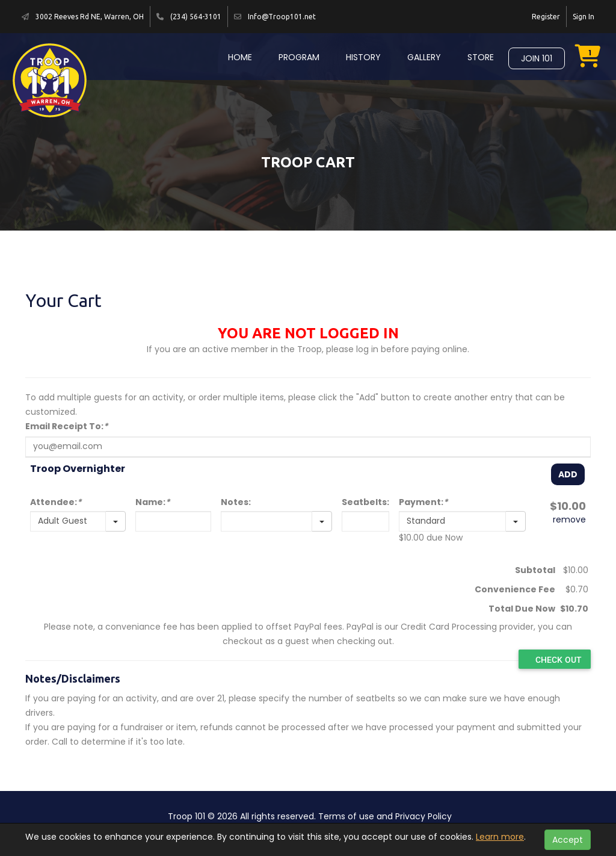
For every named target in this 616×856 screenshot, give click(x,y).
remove (569, 519)
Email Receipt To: (66, 426)
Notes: (236, 502)
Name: (152, 502)
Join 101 (537, 58)
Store (481, 57)
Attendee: (56, 502)
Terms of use (346, 816)
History (363, 57)
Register (546, 17)
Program (299, 57)
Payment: (423, 502)
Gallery (424, 57)
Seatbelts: (365, 502)
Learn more (500, 837)
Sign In (584, 17)
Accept (568, 840)
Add (568, 474)
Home (240, 57)
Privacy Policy (423, 816)
